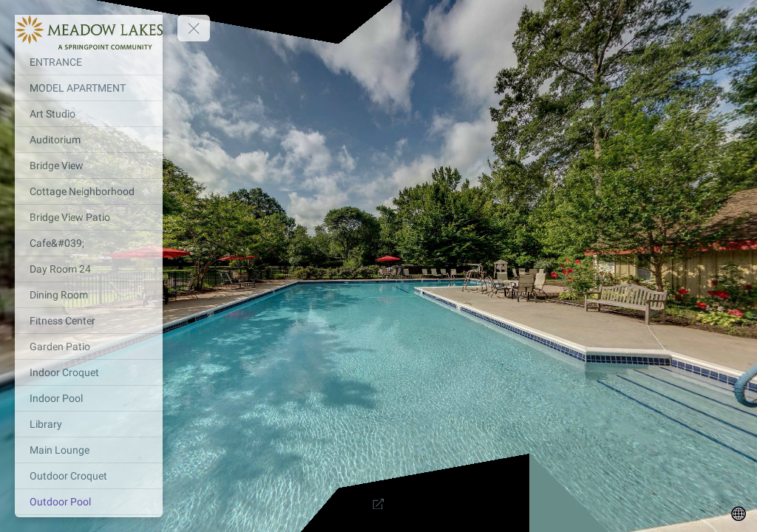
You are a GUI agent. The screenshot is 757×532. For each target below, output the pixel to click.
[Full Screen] (378, 504)
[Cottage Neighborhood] (89, 191)
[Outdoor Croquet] (89, 476)
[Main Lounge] (89, 450)
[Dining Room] (89, 295)
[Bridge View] (89, 166)
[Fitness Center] (89, 321)
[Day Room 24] (89, 269)
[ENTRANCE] (89, 62)
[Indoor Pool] (89, 398)
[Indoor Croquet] (89, 372)
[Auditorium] (89, 140)
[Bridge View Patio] (89, 217)
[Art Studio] (89, 114)
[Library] (89, 424)
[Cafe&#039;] (89, 243)
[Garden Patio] (89, 347)
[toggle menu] (194, 28)
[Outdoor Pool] (89, 502)
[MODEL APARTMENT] (89, 88)
